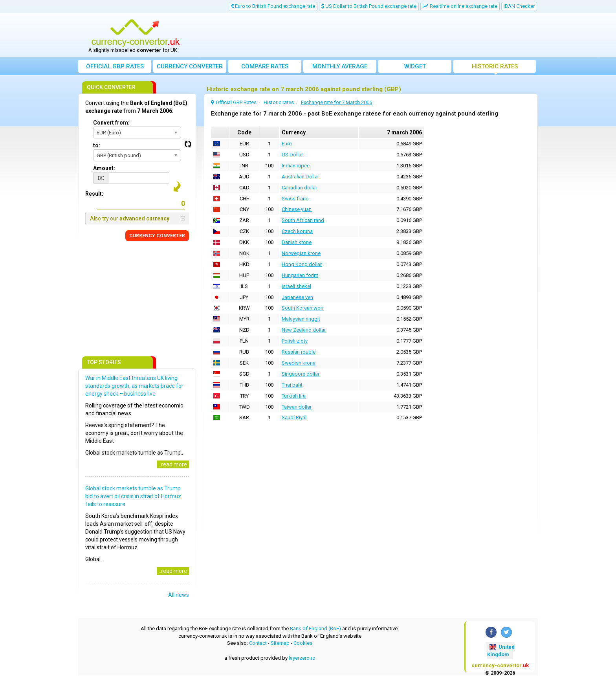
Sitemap (280, 643)
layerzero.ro (302, 658)
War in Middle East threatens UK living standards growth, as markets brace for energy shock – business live (134, 386)
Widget (415, 66)
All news (179, 595)
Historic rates (495, 66)
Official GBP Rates (115, 66)
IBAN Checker (519, 6)
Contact (258, 643)
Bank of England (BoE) (315, 628)
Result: (94, 194)
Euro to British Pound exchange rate (273, 6)
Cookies (303, 643)
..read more (173, 464)
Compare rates (265, 66)
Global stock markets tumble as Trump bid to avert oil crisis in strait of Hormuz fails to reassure (133, 496)
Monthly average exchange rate (340, 68)
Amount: (104, 168)
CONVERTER (157, 236)
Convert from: (111, 123)
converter (190, 66)
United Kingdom (501, 651)
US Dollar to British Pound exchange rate (369, 6)
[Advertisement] (366, 35)
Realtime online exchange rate (460, 6)
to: (97, 145)
